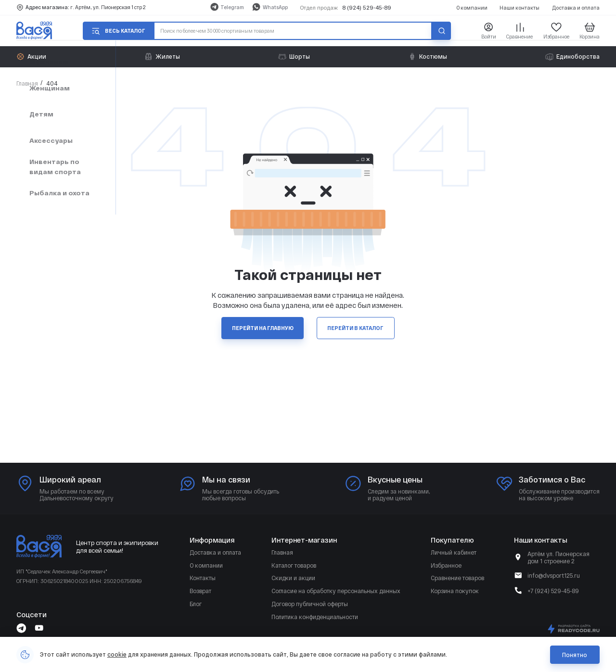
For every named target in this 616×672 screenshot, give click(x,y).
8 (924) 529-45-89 (367, 7)
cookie (117, 654)
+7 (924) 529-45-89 (553, 591)
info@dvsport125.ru (554, 575)
